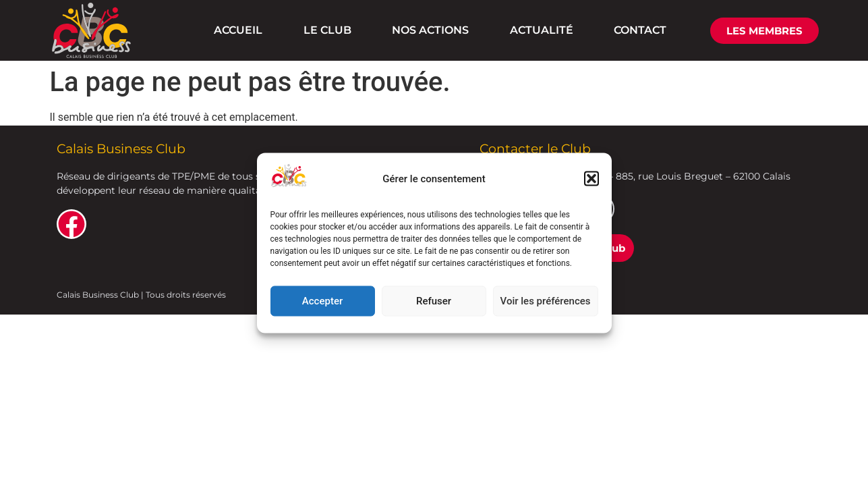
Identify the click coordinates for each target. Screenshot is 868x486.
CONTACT (640, 30)
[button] (591, 179)
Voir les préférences (546, 301)
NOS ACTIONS (430, 30)
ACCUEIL (238, 30)
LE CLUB (327, 30)
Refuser (434, 301)
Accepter (322, 301)
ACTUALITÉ (542, 30)
